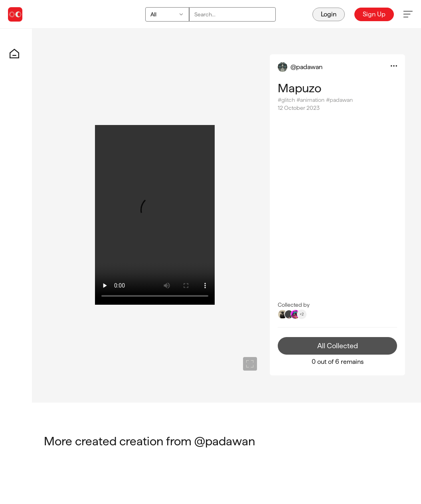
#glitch (286, 100)
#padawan (339, 100)
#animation (310, 100)
